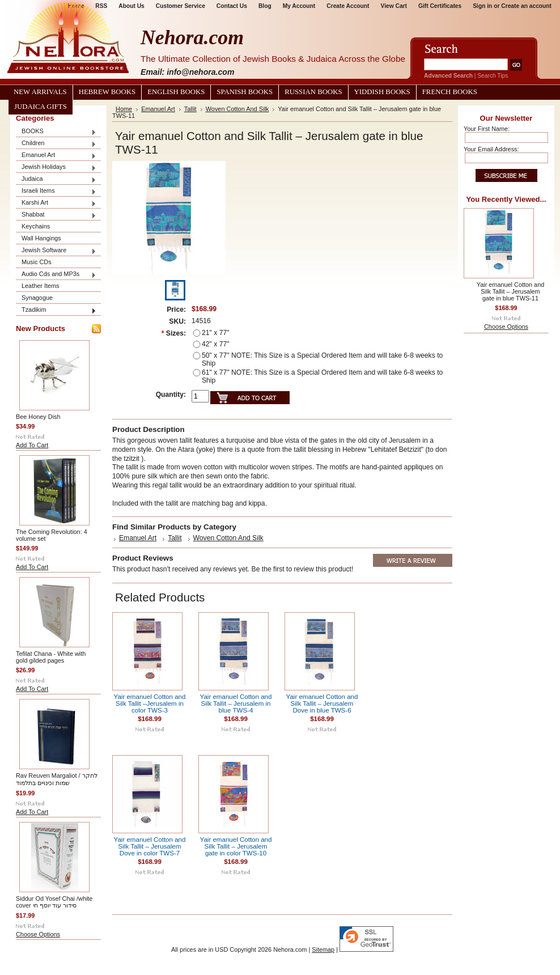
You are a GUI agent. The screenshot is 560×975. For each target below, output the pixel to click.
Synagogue (37, 298)
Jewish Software (56, 251)
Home (124, 109)
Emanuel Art (56, 156)
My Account (299, 6)
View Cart (394, 6)
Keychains (36, 226)
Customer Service (181, 6)
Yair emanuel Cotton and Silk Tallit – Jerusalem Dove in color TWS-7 (150, 846)
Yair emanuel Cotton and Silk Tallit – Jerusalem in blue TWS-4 (236, 703)
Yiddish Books (382, 92)
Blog (265, 6)
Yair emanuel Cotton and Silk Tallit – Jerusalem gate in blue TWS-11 (511, 291)
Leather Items (41, 286)
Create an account (526, 6)
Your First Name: (487, 129)
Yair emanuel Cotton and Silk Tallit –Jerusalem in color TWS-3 (150, 703)
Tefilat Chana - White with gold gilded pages (51, 657)
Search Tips (493, 76)
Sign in (482, 6)
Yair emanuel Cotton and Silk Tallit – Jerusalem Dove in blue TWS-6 (322, 703)
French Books (450, 92)
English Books (176, 92)
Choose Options (38, 934)
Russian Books (313, 92)
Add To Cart (32, 445)
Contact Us (232, 6)
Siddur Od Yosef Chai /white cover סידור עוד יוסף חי (54, 902)
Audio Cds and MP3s (56, 275)
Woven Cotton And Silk (237, 109)
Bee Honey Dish (38, 417)
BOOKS (56, 132)
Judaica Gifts (41, 107)
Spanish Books (245, 92)
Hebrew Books (107, 92)
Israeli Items (56, 191)
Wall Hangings (41, 238)
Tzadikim (56, 310)
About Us (131, 6)
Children (56, 144)
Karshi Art (56, 203)
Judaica (56, 179)
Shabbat (56, 215)
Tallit (190, 109)
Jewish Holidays (56, 168)
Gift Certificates (440, 6)
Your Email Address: (491, 149)
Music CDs (37, 262)
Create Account (348, 6)
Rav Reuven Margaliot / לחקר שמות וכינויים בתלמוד (57, 779)
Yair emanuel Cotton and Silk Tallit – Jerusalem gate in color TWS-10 (236, 846)
